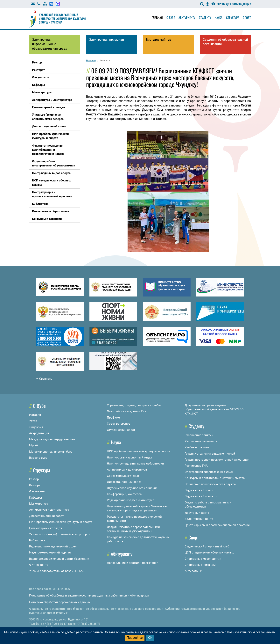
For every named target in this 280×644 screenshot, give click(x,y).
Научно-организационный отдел (129, 457)
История (35, 415)
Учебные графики (197, 447)
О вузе (171, 18)
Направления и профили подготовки (133, 563)
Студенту (205, 18)
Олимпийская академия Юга (127, 411)
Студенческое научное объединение (132, 488)
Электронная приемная (106, 40)
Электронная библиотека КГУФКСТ (209, 472)
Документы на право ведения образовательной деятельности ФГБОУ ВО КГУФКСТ (214, 410)
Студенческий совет (121, 430)
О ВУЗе (39, 406)
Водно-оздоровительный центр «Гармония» (59, 559)
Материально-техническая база (51, 452)
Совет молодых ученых (123, 476)
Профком (113, 418)
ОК (150, 638)
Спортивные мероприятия (203, 559)
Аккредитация (39, 433)
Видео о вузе (38, 458)
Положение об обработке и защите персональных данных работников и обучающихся (89, 596)
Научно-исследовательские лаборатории (135, 464)
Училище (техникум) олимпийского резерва (60, 534)
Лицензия (36, 427)
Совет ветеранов (119, 424)
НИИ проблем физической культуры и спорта (61, 522)
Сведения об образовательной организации (225, 42)
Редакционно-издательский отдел (53, 546)
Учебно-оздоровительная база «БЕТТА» (56, 571)
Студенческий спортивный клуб (207, 546)
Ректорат (35, 485)
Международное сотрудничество (52, 439)
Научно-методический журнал (50, 553)
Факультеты (37, 491)
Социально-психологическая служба (210, 484)
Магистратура (39, 504)
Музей (34, 445)
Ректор (34, 479)
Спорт (247, 18)
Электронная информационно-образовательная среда (50, 44)
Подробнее (135, 638)
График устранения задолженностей (210, 454)
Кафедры (36, 498)
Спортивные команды (200, 565)
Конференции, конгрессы (125, 494)
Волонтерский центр (199, 519)
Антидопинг (193, 571)
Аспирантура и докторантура (49, 510)
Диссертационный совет (46, 516)
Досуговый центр (197, 513)
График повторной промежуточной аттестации (217, 460)
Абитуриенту (187, 18)
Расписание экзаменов (201, 441)
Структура (233, 18)
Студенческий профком (201, 496)
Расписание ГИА (196, 466)
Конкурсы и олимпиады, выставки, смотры (215, 478)
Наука (219, 18)
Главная (157, 18)
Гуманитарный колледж (46, 528)
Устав (33, 421)
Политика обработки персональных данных (60, 602)
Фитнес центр (39, 565)
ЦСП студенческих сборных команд (210, 553)
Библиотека (37, 540)
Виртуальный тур (158, 40)
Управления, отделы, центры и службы (134, 405)
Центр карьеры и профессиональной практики (217, 525)
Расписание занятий (199, 435)
